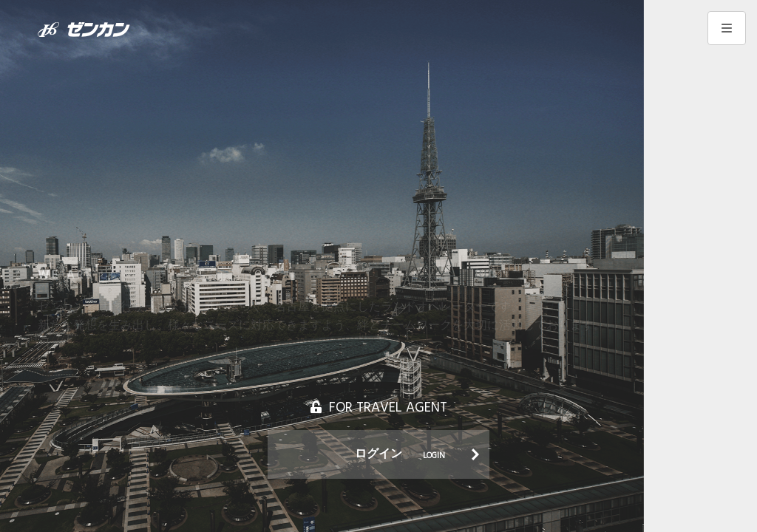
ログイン (400, 454)
